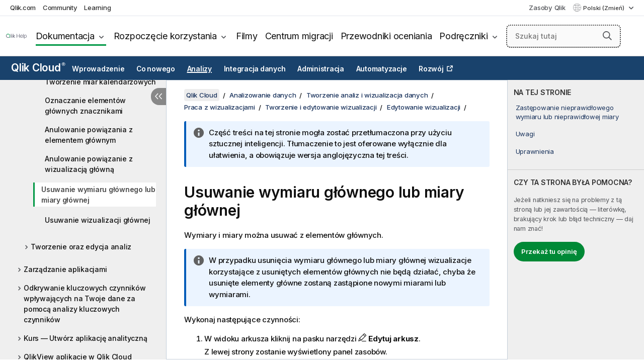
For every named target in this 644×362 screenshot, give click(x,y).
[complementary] (576, 220)
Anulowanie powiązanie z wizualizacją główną (89, 164)
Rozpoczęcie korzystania (165, 36)
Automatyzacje (382, 69)
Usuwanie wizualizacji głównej (98, 220)
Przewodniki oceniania (386, 36)
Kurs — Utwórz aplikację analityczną (85, 338)
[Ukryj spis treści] (158, 97)
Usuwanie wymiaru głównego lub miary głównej (98, 195)
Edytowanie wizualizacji (424, 107)
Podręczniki (463, 36)
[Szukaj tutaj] (563, 36)
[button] (607, 36)
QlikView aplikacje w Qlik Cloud (77, 357)
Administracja (321, 69)
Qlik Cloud (38, 68)
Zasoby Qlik (547, 8)
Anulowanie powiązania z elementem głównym (89, 135)
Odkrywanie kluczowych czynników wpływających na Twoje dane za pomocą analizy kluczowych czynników (85, 304)
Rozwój (431, 69)
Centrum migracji (299, 36)
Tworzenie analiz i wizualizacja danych (367, 95)
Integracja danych (255, 69)
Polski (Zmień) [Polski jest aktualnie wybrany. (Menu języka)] (605, 8)
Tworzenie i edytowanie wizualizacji (321, 107)
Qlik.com (23, 8)
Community (60, 8)
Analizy (199, 69)
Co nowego (156, 69)
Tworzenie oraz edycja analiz (81, 247)
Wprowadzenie (98, 69)
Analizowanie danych (263, 95)
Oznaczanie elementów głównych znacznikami (85, 106)
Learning (97, 8)
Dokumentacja (65, 36)
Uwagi (525, 134)
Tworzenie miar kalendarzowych (100, 82)
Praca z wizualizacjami (220, 107)
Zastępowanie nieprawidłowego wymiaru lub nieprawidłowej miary (567, 112)
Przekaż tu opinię (549, 251)
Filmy (247, 36)
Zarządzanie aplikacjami (65, 269)
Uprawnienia (535, 151)
